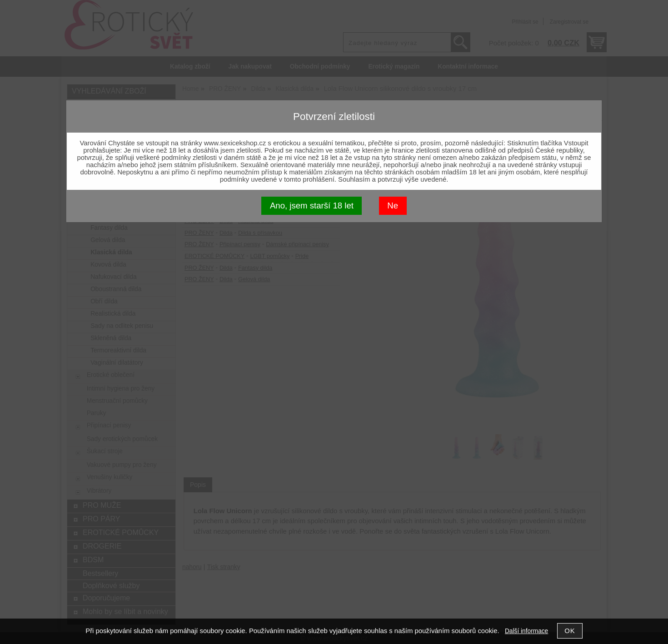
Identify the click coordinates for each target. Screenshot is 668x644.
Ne (393, 206)
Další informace (526, 631)
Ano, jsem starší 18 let (312, 206)
